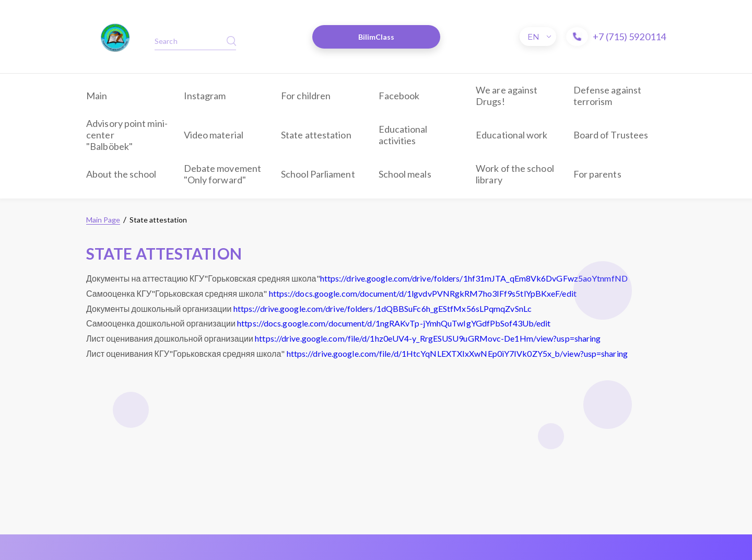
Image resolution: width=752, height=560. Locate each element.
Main (97, 96)
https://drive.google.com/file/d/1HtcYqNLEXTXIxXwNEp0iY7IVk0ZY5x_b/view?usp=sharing (457, 353)
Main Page (103, 220)
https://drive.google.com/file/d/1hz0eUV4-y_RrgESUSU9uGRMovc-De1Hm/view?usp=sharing (428, 338)
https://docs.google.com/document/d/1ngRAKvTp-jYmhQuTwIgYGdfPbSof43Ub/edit (394, 323)
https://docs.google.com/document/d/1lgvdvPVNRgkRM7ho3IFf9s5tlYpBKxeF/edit (423, 293)
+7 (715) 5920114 (629, 37)
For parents (597, 174)
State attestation (316, 135)
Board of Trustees (611, 135)
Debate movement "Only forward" (223, 174)
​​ (115, 37)
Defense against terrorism (608, 96)
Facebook (399, 96)
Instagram (205, 96)
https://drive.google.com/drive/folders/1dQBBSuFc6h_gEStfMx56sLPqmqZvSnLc (383, 308)
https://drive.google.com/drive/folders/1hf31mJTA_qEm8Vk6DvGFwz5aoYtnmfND (474, 278)
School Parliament (318, 174)
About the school (121, 174)
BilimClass (377, 37)
